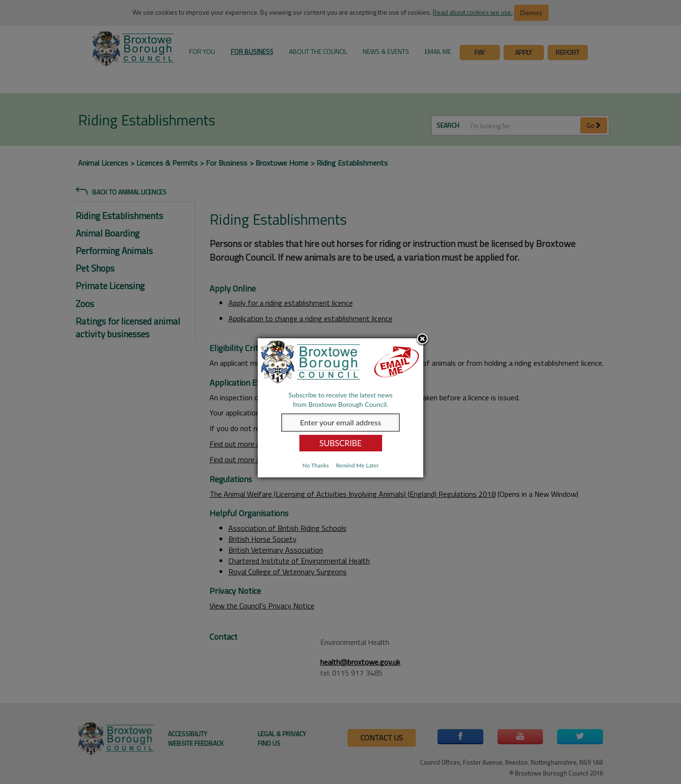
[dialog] (340, 408)
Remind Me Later (357, 465)
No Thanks (315, 465)
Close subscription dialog (422, 340)
